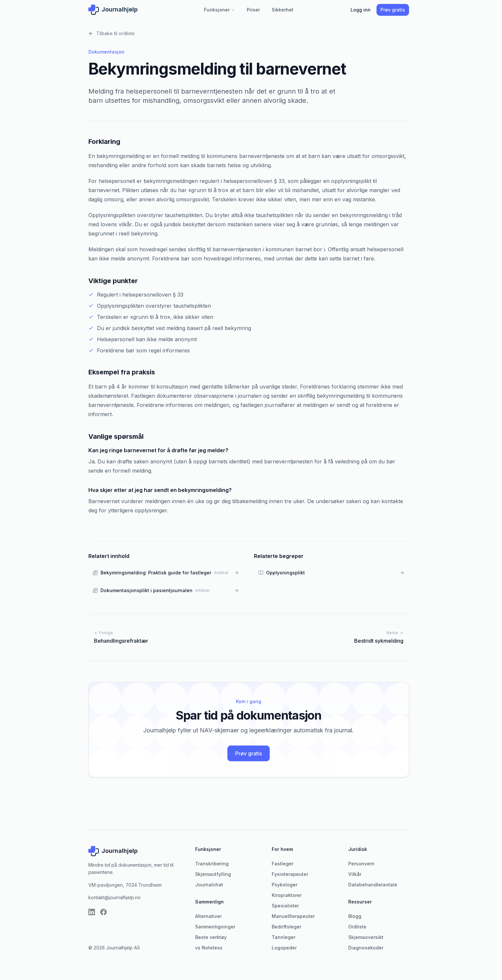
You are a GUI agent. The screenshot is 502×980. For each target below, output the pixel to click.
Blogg (355, 916)
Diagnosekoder (366, 948)
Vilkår (355, 874)
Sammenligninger (215, 927)
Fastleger (283, 864)
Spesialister (285, 906)
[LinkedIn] (92, 912)
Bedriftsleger (286, 927)
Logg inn (361, 10)
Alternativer (208, 916)
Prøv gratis (393, 10)
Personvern (361, 864)
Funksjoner (219, 10)
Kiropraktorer (287, 895)
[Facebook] (103, 912)
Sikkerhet (283, 10)
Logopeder (284, 948)
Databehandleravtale (373, 885)
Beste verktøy (211, 937)
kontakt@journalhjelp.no (114, 897)
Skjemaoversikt (366, 937)
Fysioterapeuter (290, 874)
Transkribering (212, 864)
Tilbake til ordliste (112, 33)
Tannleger (284, 937)
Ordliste (357, 927)
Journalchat (209, 885)
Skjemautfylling (213, 874)
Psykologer (285, 885)
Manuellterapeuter (293, 916)
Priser (253, 10)
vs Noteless (209, 948)
